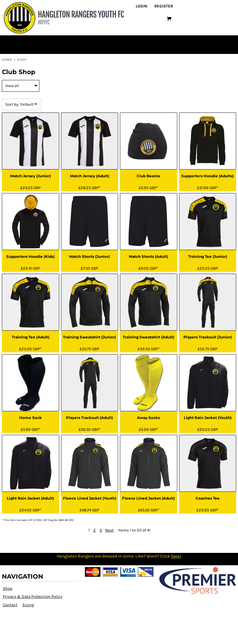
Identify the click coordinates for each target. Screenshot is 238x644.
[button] (169, 19)
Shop (8, 588)
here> (176, 556)
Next (109, 530)
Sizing (28, 605)
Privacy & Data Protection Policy (33, 596)
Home (7, 60)
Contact (10, 605)
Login (141, 6)
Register (164, 6)
